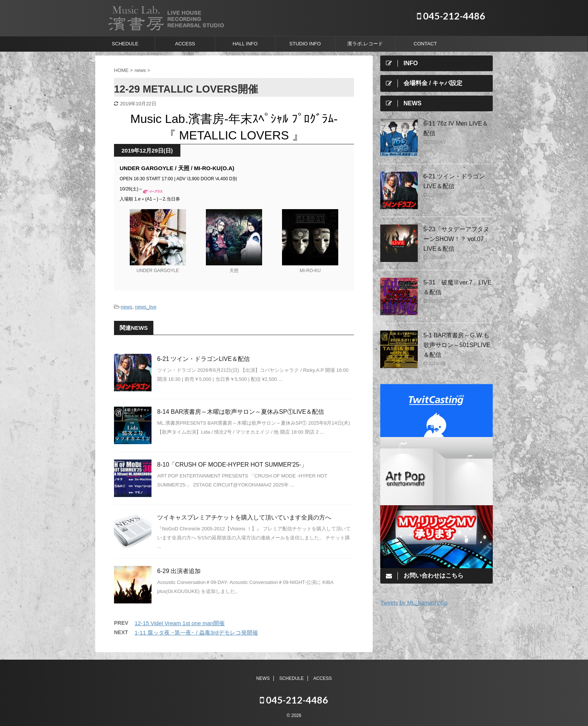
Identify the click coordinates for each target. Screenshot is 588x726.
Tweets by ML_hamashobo (414, 603)
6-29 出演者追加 (179, 571)
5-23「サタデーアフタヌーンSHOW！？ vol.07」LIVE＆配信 (457, 239)
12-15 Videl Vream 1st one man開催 (180, 623)
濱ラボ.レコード (365, 44)
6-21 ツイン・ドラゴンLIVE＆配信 (203, 359)
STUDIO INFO (305, 44)
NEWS (263, 678)
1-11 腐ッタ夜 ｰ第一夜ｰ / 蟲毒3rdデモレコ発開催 (196, 632)
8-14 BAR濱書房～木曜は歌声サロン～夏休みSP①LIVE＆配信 (241, 412)
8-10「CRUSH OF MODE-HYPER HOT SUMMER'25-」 (232, 465)
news (126, 307)
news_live (146, 307)
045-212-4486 (451, 16)
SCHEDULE (125, 44)
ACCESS (185, 44)
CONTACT (425, 44)
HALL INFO (245, 44)
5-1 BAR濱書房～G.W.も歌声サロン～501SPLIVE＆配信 (457, 345)
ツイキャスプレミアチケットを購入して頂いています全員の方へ (244, 517)
